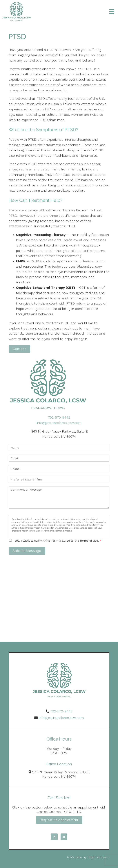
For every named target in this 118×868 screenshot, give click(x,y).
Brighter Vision (98, 857)
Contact (19, 349)
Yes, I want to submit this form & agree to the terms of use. (58, 541)
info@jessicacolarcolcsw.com (59, 423)
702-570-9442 (59, 417)
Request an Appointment (59, 820)
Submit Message (27, 551)
